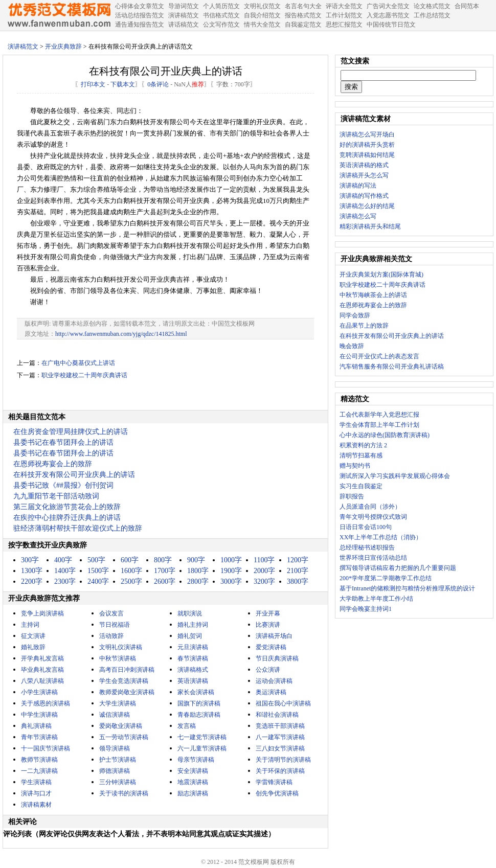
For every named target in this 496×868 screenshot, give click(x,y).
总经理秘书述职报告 (367, 547)
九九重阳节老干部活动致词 (56, 496)
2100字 (298, 571)
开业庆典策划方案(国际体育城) (381, 275)
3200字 (264, 581)
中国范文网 (59, 15)
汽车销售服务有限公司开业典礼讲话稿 (392, 367)
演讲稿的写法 (358, 186)
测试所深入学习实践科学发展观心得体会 (395, 476)
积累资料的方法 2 (363, 445)
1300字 (32, 571)
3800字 (298, 581)
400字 (63, 560)
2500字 (131, 581)
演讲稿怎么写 (358, 216)
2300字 (65, 581)
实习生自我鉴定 (361, 486)
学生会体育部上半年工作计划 (379, 425)
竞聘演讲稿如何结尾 (367, 155)
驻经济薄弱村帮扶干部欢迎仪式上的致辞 (78, 528)
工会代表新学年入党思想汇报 (379, 415)
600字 (130, 560)
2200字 (32, 581)
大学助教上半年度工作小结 (376, 599)
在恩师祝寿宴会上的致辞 (53, 464)
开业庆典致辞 (63, 47)
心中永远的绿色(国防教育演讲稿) (385, 435)
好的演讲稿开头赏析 (367, 145)
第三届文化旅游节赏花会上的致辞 (67, 507)
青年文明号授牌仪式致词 (373, 517)
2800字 (198, 581)
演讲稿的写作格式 (364, 196)
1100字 (264, 560)
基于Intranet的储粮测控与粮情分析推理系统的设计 (407, 588)
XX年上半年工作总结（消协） (381, 537)
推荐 (198, 84)
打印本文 (93, 84)
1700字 (165, 571)
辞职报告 (352, 496)
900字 (196, 560)
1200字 (298, 560)
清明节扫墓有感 (361, 455)
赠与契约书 (355, 466)
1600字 (131, 571)
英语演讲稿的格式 (364, 165)
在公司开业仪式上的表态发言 (379, 356)
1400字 (65, 571)
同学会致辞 (355, 315)
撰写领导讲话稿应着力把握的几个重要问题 (398, 568)
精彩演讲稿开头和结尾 (370, 226)
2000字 (264, 571)
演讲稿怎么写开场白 (367, 134)
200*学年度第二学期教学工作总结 (386, 578)
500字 (96, 560)
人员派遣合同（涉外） (370, 507)
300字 (30, 560)
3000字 (231, 581)
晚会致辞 (352, 346)
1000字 (231, 560)
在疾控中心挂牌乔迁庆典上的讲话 (67, 518)
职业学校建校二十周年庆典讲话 (84, 375)
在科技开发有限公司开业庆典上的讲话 (74, 475)
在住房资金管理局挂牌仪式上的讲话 (71, 432)
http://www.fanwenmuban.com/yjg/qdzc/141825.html (121, 334)
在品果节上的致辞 (364, 326)
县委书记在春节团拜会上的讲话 (63, 442)
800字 (163, 560)
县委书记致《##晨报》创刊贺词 (63, 485)
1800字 (198, 571)
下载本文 (123, 84)
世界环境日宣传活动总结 (373, 558)
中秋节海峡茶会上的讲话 (373, 295)
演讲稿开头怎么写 (364, 175)
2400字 (98, 581)
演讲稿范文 (23, 47)
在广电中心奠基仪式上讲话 (78, 363)
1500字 (98, 571)
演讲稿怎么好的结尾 (367, 206)
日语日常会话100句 (366, 527)
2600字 (165, 581)
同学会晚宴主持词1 (366, 609)
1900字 (231, 571)
